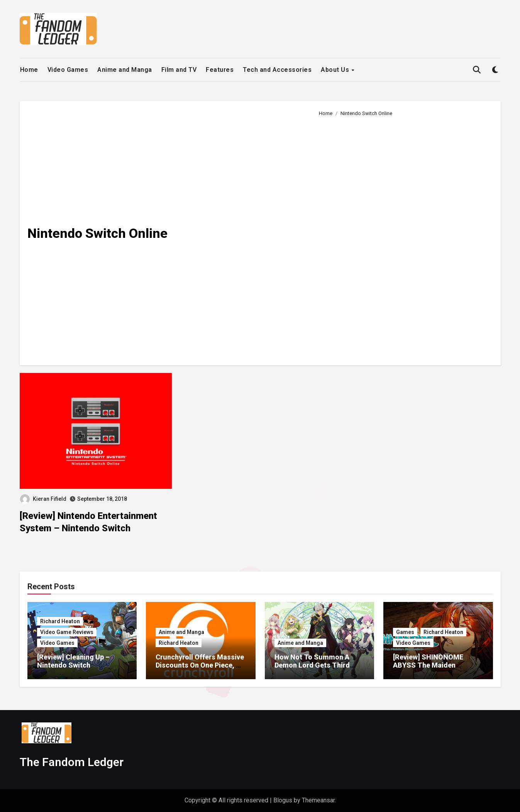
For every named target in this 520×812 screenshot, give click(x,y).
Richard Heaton (60, 621)
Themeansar (318, 800)
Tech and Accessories (277, 70)
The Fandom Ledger (72, 762)
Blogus (283, 800)
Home (29, 70)
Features (220, 70)
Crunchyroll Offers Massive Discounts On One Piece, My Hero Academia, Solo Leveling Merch (201, 670)
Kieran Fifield (43, 499)
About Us (336, 70)
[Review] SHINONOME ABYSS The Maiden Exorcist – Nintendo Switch (437, 665)
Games (405, 632)
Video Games (68, 70)
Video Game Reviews (67, 632)
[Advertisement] (404, 238)
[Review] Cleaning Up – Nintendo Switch (73, 661)
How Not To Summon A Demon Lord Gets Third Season (312, 665)
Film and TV (179, 70)
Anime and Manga (125, 70)
